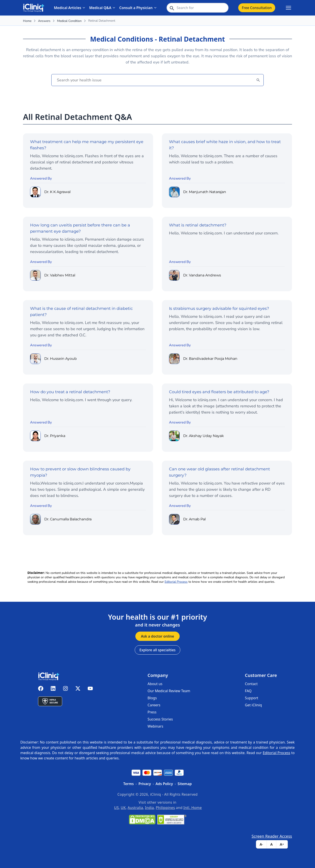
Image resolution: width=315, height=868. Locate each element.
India (149, 808)
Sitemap (185, 784)
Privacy (145, 784)
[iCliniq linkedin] (53, 688)
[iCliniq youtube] (90, 688)
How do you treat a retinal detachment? (70, 392)
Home (27, 21)
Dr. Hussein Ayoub (61, 359)
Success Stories (160, 719)
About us (155, 684)
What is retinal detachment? (198, 225)
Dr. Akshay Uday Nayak (204, 436)
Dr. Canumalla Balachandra (68, 519)
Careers (154, 705)
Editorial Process (176, 582)
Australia (135, 808)
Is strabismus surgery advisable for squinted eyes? (219, 308)
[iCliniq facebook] (41, 688)
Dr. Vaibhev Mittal (60, 275)
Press (152, 712)
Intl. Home (193, 808)
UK (123, 808)
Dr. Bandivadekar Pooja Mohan (210, 359)
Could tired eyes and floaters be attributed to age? (219, 392)
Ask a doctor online (157, 636)
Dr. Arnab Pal (194, 519)
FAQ (248, 691)
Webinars (155, 726)
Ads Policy (164, 784)
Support (252, 698)
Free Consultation (257, 8)
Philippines (165, 808)
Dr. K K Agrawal (57, 192)
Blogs (152, 698)
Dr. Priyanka (55, 436)
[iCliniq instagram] (65, 688)
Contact (251, 684)
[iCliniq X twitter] (78, 688)
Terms (129, 784)
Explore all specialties (157, 650)
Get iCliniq (253, 705)
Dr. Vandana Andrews (202, 275)
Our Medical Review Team (169, 691)
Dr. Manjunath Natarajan (205, 192)
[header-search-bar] (198, 8)
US (116, 808)
